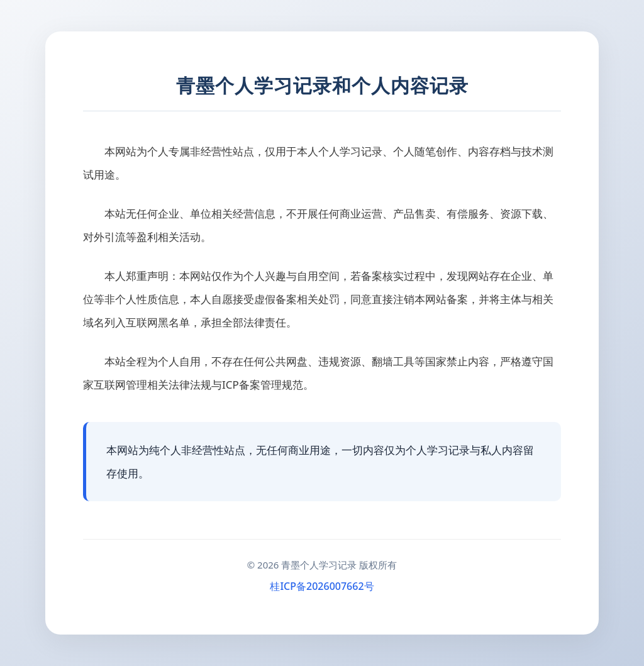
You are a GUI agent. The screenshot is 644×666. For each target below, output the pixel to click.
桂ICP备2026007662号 (322, 586)
